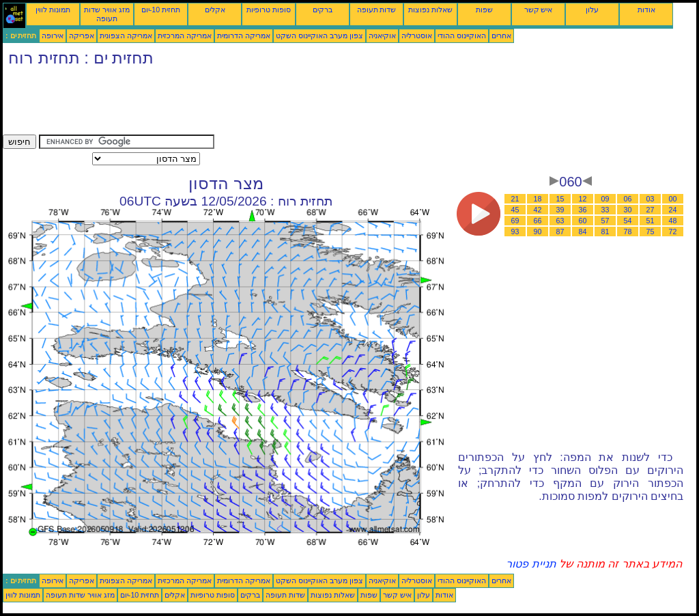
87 (560, 232)
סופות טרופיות (269, 10)
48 (673, 221)
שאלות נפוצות (430, 10)
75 (651, 232)
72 (673, 232)
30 (628, 210)
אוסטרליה (417, 36)
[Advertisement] (251, 104)
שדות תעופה (377, 10)
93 (515, 232)
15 (560, 199)
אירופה (53, 36)
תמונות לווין (53, 10)
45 (515, 210)
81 (605, 232)
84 (583, 232)
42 (538, 210)
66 (538, 221)
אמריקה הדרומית (244, 36)
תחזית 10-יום (161, 10)
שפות (484, 10)
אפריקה (82, 36)
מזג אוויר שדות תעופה (107, 14)
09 (605, 199)
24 (673, 210)
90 (538, 232)
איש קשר (539, 10)
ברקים (323, 10)
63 (560, 221)
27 (651, 210)
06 (628, 199)
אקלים (215, 10)
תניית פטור (531, 564)
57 (605, 221)
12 (583, 199)
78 (628, 232)
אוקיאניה (382, 36)
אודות (646, 10)
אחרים (501, 36)
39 (560, 210)
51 (651, 221)
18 (538, 199)
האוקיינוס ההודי (462, 36)
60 (583, 221)
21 (515, 199)
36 (583, 210)
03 (651, 199)
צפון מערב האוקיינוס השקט (319, 36)
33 (605, 210)
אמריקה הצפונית (126, 36)
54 (628, 221)
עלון (592, 10)
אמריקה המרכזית (185, 36)
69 (515, 221)
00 (673, 199)
